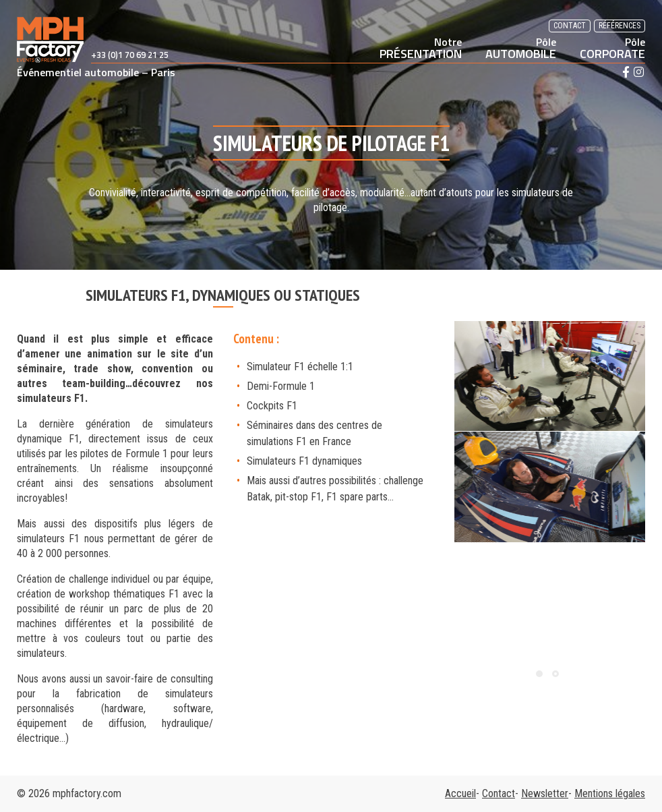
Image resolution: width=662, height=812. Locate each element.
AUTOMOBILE (521, 48)
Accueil (460, 793)
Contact (570, 26)
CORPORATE (612, 48)
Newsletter (545, 793)
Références (620, 26)
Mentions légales (610, 793)
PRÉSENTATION (421, 48)
